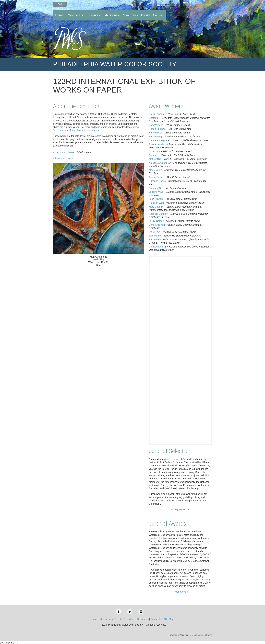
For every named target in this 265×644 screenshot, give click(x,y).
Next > (69, 158)
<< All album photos (63, 152)
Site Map (169, 619)
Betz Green (155, 240)
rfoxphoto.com (180, 592)
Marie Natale (156, 170)
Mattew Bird (155, 159)
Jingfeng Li (155, 118)
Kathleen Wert (156, 203)
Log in (60, 4)
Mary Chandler (157, 207)
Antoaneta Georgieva (160, 163)
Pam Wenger (156, 125)
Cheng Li (154, 155)
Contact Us (156, 619)
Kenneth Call (156, 133)
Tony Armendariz (158, 144)
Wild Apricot (186, 635)
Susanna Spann (157, 181)
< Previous (59, 158)
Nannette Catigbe (158, 140)
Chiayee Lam (156, 247)
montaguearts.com (180, 509)
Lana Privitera (156, 199)
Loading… (180, 350)
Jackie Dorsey (156, 221)
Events (118, 619)
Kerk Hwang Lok (158, 137)
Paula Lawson (156, 114)
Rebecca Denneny (159, 214)
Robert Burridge (157, 129)
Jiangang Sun (156, 188)
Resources (143, 619)
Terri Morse (155, 236)
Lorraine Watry (157, 192)
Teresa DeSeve (157, 177)
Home (95, 619)
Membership (106, 619)
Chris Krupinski (157, 225)
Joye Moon (155, 151)
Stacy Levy (155, 232)
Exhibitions (130, 619)
